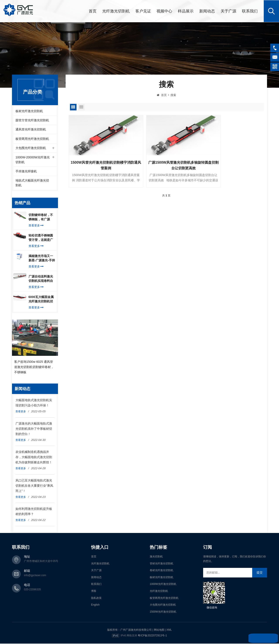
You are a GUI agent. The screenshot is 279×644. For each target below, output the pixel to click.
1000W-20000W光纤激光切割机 (33, 160)
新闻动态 (207, 11)
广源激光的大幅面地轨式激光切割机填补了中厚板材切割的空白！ (34, 429)
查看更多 (36, 226)
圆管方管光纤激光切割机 (32, 120)
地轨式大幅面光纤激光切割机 (32, 183)
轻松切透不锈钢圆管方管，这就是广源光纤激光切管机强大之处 (41, 238)
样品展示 (186, 11)
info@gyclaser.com (35, 576)
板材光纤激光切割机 (29, 111)
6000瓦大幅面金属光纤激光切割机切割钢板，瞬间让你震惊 (41, 300)
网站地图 (159, 630)
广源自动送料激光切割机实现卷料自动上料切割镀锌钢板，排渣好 (41, 279)
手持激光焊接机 (26, 172)
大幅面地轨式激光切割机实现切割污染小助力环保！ (34, 403)
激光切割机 (156, 557)
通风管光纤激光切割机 (31, 129)
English (95, 605)
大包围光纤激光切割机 (31, 148)
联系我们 (250, 11)
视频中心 (164, 11)
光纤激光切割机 (116, 11)
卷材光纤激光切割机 (162, 571)
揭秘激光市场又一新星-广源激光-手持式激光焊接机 (42, 259)
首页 (93, 11)
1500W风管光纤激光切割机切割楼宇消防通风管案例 (100, 165)
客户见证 (143, 11)
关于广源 (228, 11)
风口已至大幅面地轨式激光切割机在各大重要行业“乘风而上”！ (34, 486)
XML (169, 630)
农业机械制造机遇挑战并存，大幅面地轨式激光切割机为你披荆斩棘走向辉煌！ (34, 458)
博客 (94, 592)
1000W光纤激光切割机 (163, 585)
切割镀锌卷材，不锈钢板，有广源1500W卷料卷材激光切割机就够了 (41, 218)
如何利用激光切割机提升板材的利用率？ (34, 512)
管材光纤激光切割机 (162, 564)
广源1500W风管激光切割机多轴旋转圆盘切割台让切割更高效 (166, 165)
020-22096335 (32, 590)
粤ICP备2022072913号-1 (152, 636)
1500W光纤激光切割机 (163, 612)
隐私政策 (96, 598)
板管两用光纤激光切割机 (32, 139)
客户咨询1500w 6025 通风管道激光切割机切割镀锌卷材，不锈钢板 (34, 367)
